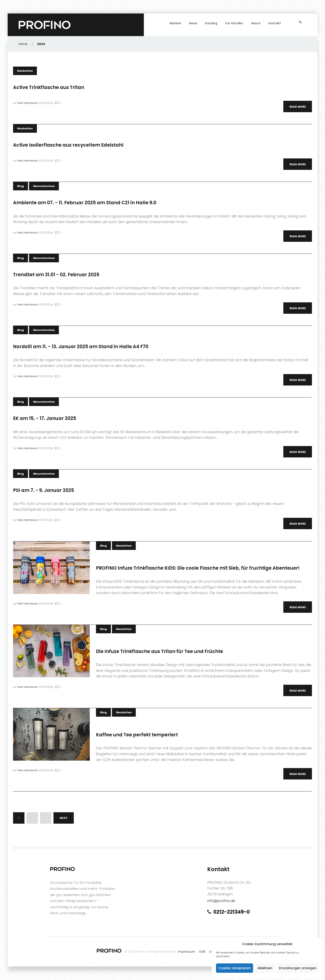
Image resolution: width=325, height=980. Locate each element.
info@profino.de (221, 901)
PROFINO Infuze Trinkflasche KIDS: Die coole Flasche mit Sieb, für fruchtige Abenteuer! (198, 568)
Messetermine (44, 186)
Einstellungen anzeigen (298, 968)
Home (23, 44)
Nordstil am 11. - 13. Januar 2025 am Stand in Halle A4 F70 (81, 347)
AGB (202, 951)
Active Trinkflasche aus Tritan (49, 87)
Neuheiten (25, 71)
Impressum (187, 951)
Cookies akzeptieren (235, 968)
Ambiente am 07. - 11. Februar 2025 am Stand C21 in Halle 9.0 (85, 203)
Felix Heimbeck (27, 103)
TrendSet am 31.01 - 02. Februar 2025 (56, 275)
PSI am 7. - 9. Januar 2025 (44, 490)
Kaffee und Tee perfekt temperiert (137, 735)
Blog (21, 186)
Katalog (211, 23)
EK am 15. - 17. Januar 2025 (45, 418)
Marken (176, 23)
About (256, 23)
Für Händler (234, 23)
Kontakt (275, 23)
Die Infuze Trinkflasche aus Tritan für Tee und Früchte (159, 651)
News (193, 23)
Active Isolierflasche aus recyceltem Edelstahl (68, 145)
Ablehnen (265, 968)
